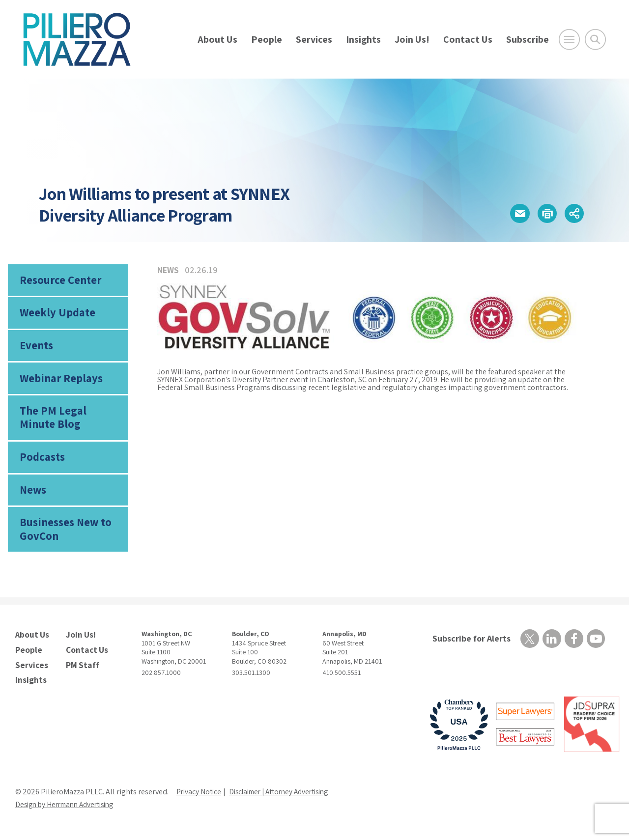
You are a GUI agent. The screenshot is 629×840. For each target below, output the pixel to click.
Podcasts (41, 464)
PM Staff (81, 672)
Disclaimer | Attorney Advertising (287, 798)
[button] (511, 213)
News (33, 498)
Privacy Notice (200, 798)
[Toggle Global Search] (595, 40)
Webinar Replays (59, 383)
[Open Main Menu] (569, 40)
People (267, 39)
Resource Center (59, 280)
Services (314, 39)
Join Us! (412, 39)
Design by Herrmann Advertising (69, 811)
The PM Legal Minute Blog (69, 423)
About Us (217, 39)
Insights (363, 39)
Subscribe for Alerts (470, 649)
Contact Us (468, 39)
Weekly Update (56, 315)
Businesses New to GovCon (64, 538)
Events (36, 349)
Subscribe (528, 39)
